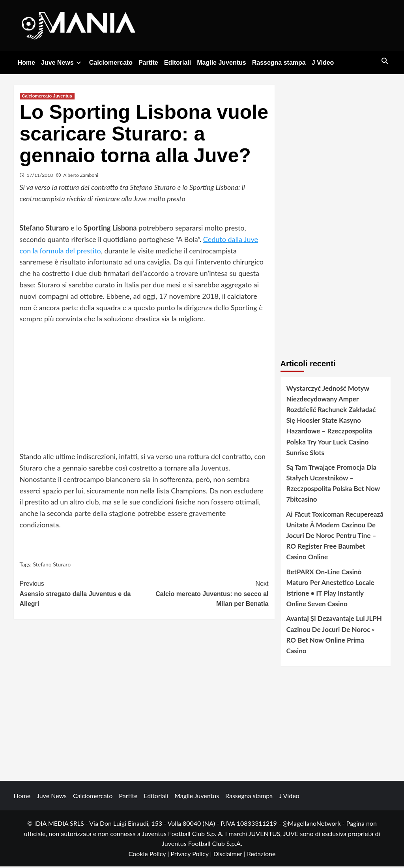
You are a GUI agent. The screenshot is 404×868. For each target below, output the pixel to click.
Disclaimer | (230, 855)
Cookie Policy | (150, 855)
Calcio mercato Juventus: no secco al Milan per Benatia (206, 594)
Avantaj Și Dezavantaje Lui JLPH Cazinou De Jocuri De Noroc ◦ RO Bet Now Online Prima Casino (334, 636)
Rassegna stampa (279, 63)
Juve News (62, 63)
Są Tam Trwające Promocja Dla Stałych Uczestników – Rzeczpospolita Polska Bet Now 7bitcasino (333, 485)
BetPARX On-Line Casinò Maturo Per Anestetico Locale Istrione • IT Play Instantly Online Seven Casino (330, 589)
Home (26, 63)
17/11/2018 (40, 176)
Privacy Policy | (192, 855)
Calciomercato (111, 63)
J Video (323, 63)
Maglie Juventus (221, 63)
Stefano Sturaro (52, 566)
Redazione (261, 855)
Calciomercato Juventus (47, 97)
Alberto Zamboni (81, 176)
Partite (148, 63)
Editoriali (178, 63)
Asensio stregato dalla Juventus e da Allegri (82, 594)
